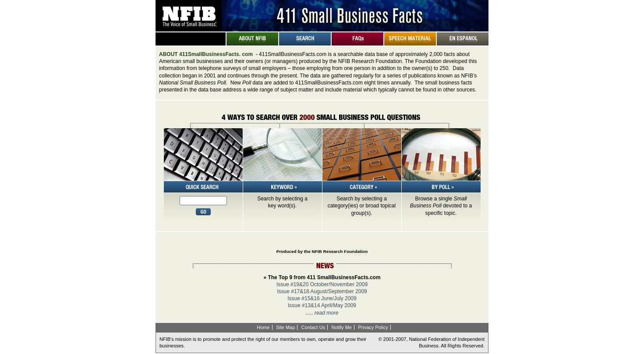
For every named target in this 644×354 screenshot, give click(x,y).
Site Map (285, 327)
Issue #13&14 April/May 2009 (322, 305)
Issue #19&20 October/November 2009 (322, 284)
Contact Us (313, 327)
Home (263, 327)
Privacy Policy (373, 327)
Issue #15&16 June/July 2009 (322, 298)
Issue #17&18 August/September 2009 (322, 291)
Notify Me (341, 327)
